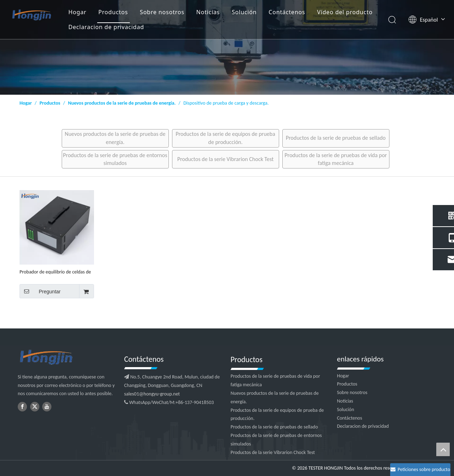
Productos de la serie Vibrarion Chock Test (226, 159)
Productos (113, 12)
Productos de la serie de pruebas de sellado (336, 138)
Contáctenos (287, 12)
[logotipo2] (67, 358)
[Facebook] (22, 407)
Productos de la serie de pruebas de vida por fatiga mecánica (336, 159)
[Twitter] (35, 407)
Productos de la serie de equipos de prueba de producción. (225, 138)
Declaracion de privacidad (106, 27)
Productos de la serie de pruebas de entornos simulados (115, 159)
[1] (227, 47)
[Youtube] (47, 407)
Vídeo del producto (345, 12)
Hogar (77, 12)
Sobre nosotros (162, 12)
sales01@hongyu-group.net (152, 394)
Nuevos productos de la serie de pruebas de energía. (115, 138)
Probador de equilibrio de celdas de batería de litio (55, 272)
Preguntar (40, 291)
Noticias (208, 12)
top (443, 449)
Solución (244, 12)
